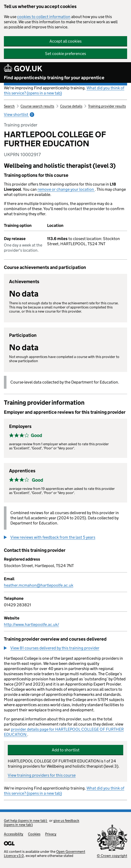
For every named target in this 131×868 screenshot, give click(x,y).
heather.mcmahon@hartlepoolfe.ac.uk (39, 585)
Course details (71, 106)
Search (9, 106)
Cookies (34, 834)
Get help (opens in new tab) (26, 821)
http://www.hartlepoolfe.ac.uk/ (31, 624)
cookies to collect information (44, 17)
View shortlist (19, 114)
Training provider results (107, 106)
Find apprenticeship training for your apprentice (54, 78)
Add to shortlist (66, 750)
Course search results (37, 106)
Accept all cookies (65, 41)
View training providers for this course (42, 775)
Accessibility (14, 834)
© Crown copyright (112, 856)
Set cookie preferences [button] (65, 54)
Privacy (51, 834)
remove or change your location (66, 189)
